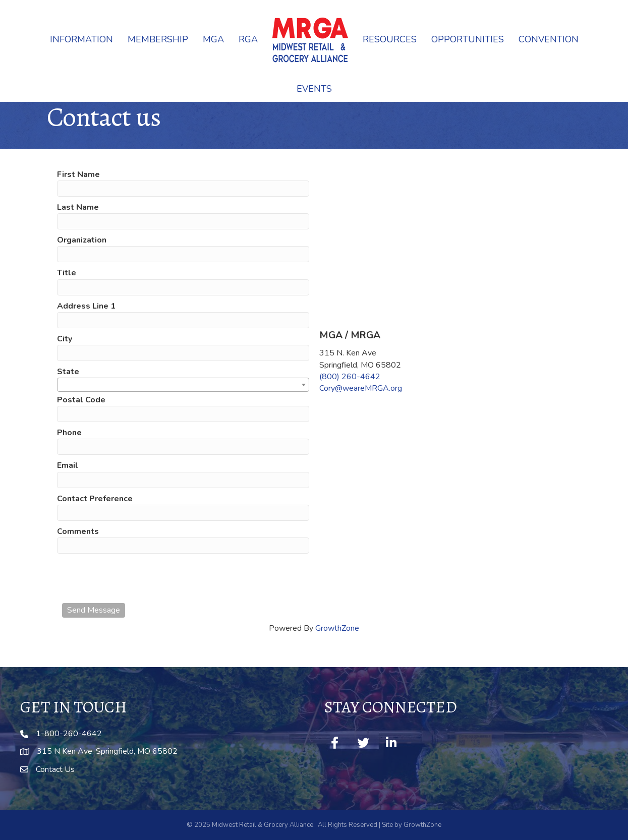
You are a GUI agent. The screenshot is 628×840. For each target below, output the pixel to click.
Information (81, 39)
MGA (213, 39)
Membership (158, 39)
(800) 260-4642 (350, 377)
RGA (248, 39)
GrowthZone (337, 628)
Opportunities (468, 39)
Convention (549, 39)
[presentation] (139, 578)
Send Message (94, 610)
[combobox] (183, 385)
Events (314, 89)
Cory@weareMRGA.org (361, 388)
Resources (390, 39)
